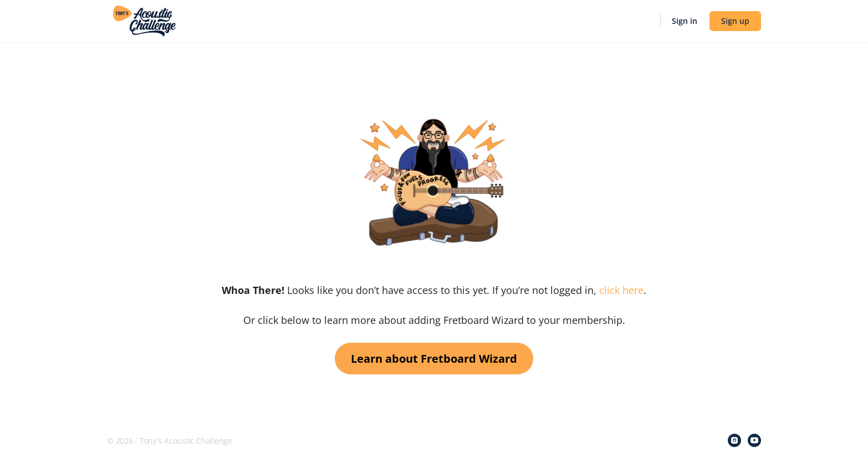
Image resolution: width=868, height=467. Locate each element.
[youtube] (754, 440)
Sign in (685, 21)
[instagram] (734, 440)
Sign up (735, 21)
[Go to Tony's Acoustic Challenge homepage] (144, 20)
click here (621, 290)
